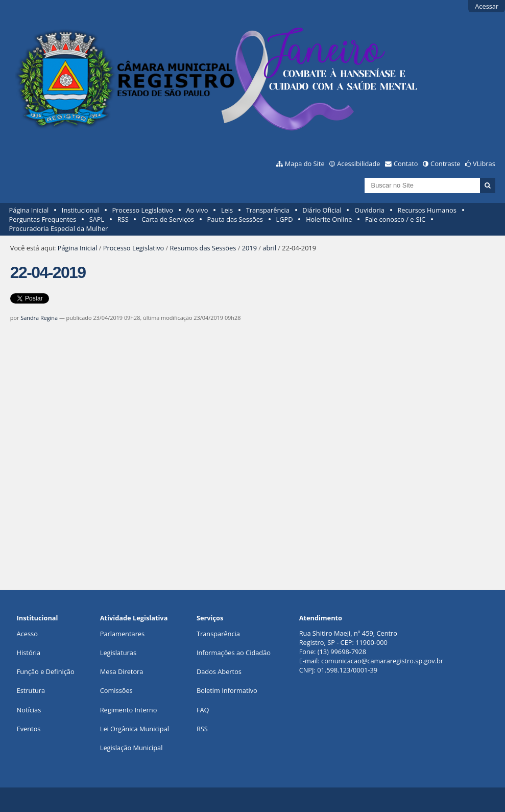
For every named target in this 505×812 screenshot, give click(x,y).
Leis (227, 210)
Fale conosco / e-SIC (395, 219)
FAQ (203, 710)
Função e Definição (46, 671)
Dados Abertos (219, 671)
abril (269, 248)
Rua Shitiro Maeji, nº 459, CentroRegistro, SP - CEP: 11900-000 (348, 638)
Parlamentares (122, 634)
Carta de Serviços (168, 219)
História (29, 653)
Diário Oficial (322, 210)
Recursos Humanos (427, 210)
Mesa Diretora (122, 671)
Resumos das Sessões (203, 248)
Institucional (80, 210)
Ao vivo (197, 210)
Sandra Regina (39, 318)
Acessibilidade (358, 164)
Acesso (27, 634)
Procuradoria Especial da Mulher (59, 228)
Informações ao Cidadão (234, 653)
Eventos (29, 729)
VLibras (484, 164)
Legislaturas (118, 653)
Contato (406, 164)
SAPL (97, 219)
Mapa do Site (305, 164)
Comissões (116, 690)
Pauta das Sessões (235, 219)
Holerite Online (329, 219)
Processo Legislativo (142, 210)
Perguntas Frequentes (43, 219)
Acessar (487, 6)
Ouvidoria (369, 210)
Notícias (29, 710)
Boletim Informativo (227, 690)
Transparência (268, 210)
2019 (249, 248)
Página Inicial (29, 210)
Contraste (445, 164)
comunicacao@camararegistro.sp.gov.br (382, 661)
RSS (123, 219)
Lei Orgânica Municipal (135, 729)
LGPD (285, 219)
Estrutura (31, 690)
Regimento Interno (129, 710)
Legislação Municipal (131, 748)
